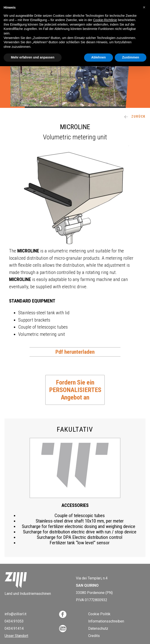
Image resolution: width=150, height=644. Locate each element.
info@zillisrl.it (15, 614)
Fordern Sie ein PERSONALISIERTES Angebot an (75, 390)
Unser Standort (16, 636)
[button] (144, 7)
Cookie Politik (99, 614)
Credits (94, 636)
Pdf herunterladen (75, 352)
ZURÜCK (135, 116)
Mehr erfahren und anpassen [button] (33, 57)
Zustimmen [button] (131, 57)
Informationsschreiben (106, 621)
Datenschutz (98, 628)
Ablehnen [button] (99, 57)
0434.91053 (14, 621)
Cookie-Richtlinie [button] (105, 20)
